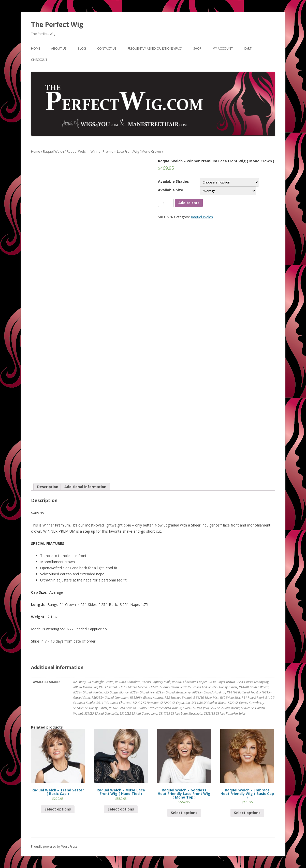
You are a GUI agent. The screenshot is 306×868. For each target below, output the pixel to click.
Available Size (171, 190)
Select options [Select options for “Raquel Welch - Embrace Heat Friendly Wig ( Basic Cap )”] (247, 813)
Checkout (39, 60)
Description (48, 487)
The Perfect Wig (57, 24)
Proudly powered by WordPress (54, 846)
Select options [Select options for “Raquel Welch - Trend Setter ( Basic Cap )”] (58, 809)
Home (35, 48)
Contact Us (107, 48)
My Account (223, 48)
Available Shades (173, 181)
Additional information (85, 487)
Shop (197, 48)
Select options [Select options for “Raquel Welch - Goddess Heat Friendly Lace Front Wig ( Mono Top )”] (184, 813)
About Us (59, 48)
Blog (82, 48)
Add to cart (189, 203)
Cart (248, 48)
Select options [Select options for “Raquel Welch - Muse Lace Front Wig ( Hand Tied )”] (121, 809)
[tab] (48, 487)
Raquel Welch (53, 151)
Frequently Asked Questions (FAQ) (155, 48)
